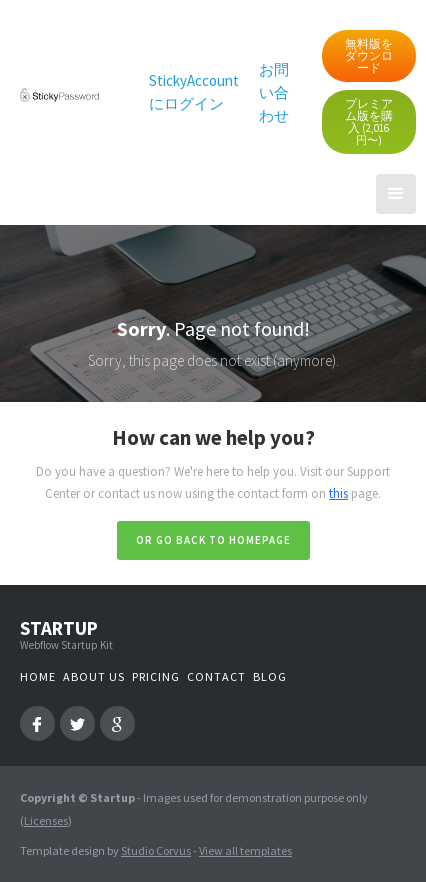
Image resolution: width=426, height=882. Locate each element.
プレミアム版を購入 (369, 121)
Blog (270, 676)
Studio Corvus (156, 850)
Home (38, 676)
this (338, 493)
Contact (216, 676)
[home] (54, 92)
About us (94, 676)
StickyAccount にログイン (194, 92)
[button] (396, 194)
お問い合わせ (274, 92)
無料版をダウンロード (369, 55)
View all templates (245, 850)
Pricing (156, 676)
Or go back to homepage (213, 540)
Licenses (46, 820)
